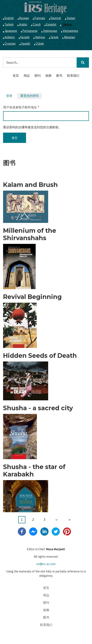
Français (40, 18)
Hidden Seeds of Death (40, 356)
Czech (37, 24)
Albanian (69, 37)
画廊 (48, 76)
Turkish (9, 24)
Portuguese (30, 31)
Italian (71, 18)
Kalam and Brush (30, 185)
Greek (55, 37)
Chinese (67, 24)
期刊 (37, 76)
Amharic (10, 37)
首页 (16, 76)
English (9, 18)
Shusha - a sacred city (38, 408)
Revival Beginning (32, 297)
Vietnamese (70, 31)
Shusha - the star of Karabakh (34, 471)
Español (51, 24)
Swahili (26, 44)
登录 (9, 96)
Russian (24, 18)
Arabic (23, 24)
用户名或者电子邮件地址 (20, 107)
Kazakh (25, 37)
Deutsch (56, 18)
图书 (59, 76)
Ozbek (40, 44)
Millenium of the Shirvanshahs (30, 234)
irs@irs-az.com (46, 564)
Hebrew (40, 37)
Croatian (10, 44)
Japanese (11, 31)
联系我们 (73, 76)
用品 (27, 76)
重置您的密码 (31, 96)
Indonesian (50, 31)
